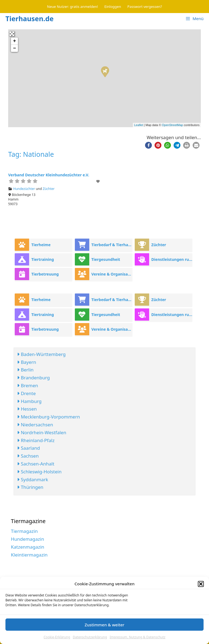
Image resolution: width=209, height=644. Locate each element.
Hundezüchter (24, 189)
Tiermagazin (24, 531)
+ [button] (15, 41)
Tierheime (41, 245)
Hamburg (29, 401)
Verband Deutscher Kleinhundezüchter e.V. (49, 175)
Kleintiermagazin (29, 555)
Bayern (27, 362)
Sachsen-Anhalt (36, 464)
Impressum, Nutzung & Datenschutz (138, 637)
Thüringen (30, 487)
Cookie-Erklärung (57, 637)
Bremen (28, 385)
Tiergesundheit (106, 259)
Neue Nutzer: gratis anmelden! (73, 7)
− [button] (15, 48)
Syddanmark (33, 479)
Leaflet (139, 125)
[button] (201, 584)
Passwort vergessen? (145, 7)
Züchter (49, 189)
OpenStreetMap (173, 125)
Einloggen (113, 7)
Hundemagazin (27, 539)
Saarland (29, 448)
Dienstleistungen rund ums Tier (172, 259)
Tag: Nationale (31, 154)
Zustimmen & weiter (104, 625)
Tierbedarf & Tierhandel (112, 245)
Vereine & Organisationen (112, 274)
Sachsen (28, 456)
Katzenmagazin (28, 547)
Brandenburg (33, 378)
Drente (26, 393)
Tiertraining (43, 259)
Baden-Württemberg (41, 354)
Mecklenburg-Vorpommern (49, 417)
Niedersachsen (35, 425)
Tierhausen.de (30, 18)
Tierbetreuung (45, 274)
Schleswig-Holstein (39, 472)
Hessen (27, 409)
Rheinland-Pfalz (36, 440)
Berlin (25, 370)
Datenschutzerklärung (90, 637)
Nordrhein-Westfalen (42, 432)
